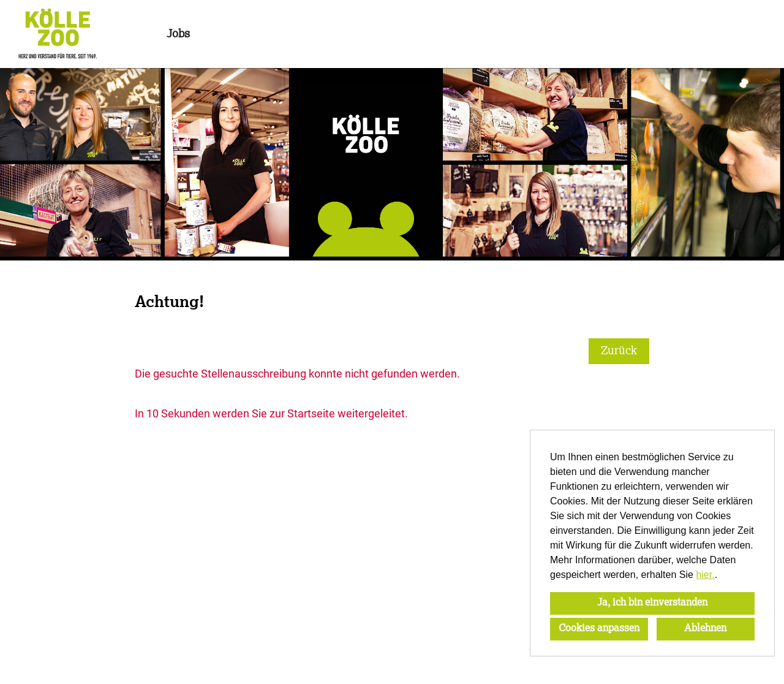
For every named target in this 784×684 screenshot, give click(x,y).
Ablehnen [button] (705, 629)
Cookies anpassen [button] (599, 629)
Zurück (619, 351)
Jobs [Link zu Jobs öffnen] (178, 34)
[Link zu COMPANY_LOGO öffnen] (57, 34)
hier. (705, 575)
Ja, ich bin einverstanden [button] (652, 603)
